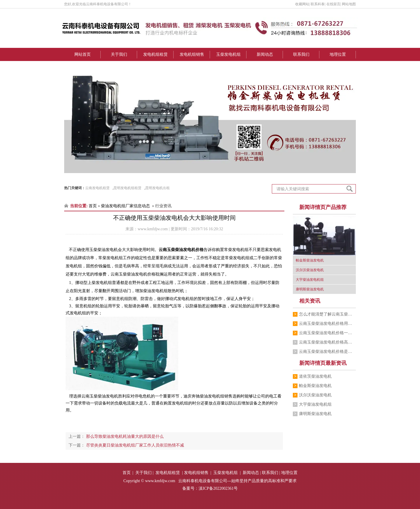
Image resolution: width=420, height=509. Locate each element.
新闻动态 (265, 54)
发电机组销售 (192, 54)
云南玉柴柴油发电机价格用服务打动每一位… (327, 324)
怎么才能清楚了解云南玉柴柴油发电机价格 (327, 314)
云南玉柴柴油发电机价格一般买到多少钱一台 (327, 333)
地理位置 (338, 54)
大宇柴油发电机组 (315, 404)
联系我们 (301, 54)
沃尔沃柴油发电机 (315, 395)
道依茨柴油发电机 (315, 376)
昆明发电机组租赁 (127, 188)
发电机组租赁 (155, 54)
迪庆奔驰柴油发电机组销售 (208, 396)
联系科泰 (318, 4)
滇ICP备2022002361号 (218, 488)
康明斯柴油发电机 (315, 414)
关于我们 (119, 54)
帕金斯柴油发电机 (315, 386)
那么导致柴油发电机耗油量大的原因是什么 (124, 436)
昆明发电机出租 (157, 188)
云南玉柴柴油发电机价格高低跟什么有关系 (327, 342)
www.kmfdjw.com (153, 229)
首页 (93, 206)
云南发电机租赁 (97, 188)
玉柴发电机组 (228, 54)
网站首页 (83, 54)
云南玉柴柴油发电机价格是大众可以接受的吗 (327, 352)
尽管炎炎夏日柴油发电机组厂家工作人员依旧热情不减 (134, 445)
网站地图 (349, 4)
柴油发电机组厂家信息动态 (125, 206)
